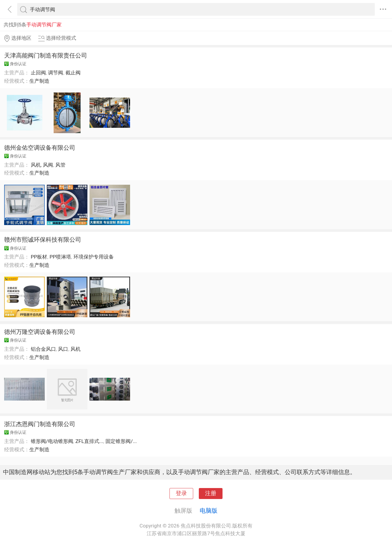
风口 (63, 349)
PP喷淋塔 (60, 257)
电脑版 (209, 511)
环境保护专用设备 (94, 257)
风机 (36, 165)
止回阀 (38, 73)
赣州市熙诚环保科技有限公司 (43, 240)
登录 (181, 493)
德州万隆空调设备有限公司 (40, 332)
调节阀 (56, 73)
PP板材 (39, 257)
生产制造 (39, 81)
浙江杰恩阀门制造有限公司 (40, 424)
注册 (211, 493)
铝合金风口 (43, 349)
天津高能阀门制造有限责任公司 (46, 55)
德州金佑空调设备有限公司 (40, 148)
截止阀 (73, 73)
